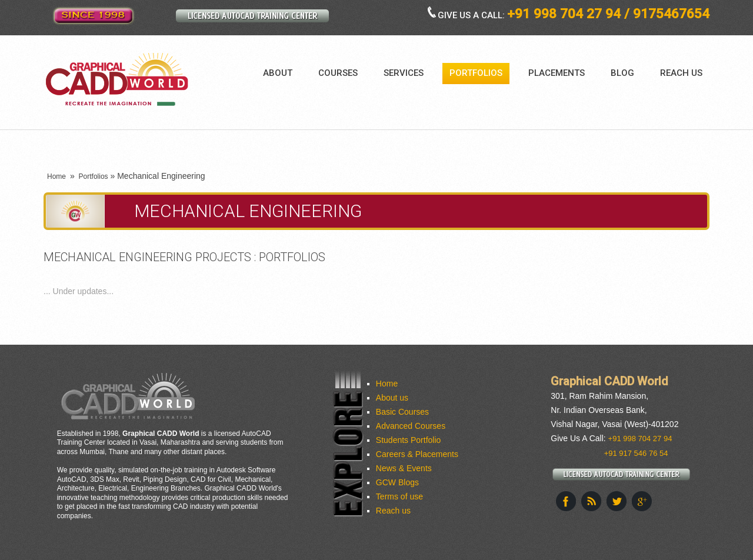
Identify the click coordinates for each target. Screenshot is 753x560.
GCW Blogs (397, 482)
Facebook (566, 501)
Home (56, 176)
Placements (557, 73)
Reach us (681, 73)
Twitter (617, 501)
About (278, 73)
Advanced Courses (411, 426)
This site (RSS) (591, 501)
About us (392, 398)
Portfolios (476, 73)
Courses (338, 73)
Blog (622, 73)
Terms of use (399, 496)
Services (404, 73)
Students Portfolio (409, 440)
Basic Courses (402, 412)
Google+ (642, 501)
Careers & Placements (417, 454)
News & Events (404, 468)
